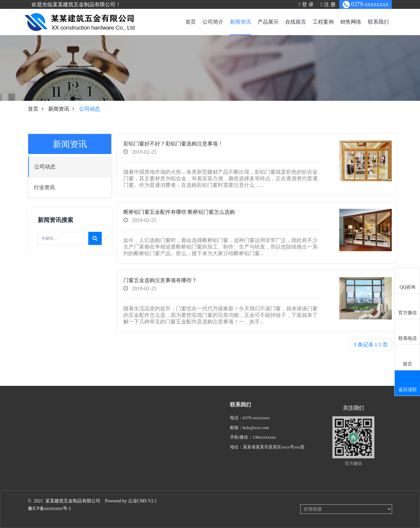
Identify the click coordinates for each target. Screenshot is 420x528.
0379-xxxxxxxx (256, 425)
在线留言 (296, 22)
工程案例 (323, 22)
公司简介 (213, 22)
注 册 (328, 4)
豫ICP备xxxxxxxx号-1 (49, 508)
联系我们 (378, 22)
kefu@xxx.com (256, 435)
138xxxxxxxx (264, 444)
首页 (191, 22)
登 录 (306, 4)
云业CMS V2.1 (142, 501)
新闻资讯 (241, 22)
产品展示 (268, 22)
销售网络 (351, 22)
